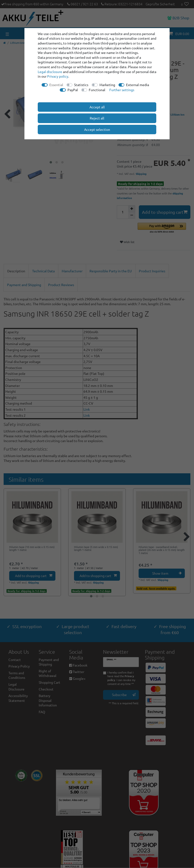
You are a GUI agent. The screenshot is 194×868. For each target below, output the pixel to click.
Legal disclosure (50, 72)
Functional (97, 90)
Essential (56, 85)
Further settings (122, 90)
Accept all (97, 107)
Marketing (107, 85)
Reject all (97, 118)
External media (138, 85)
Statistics (81, 85)
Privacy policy (58, 76)
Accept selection (97, 129)
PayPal (73, 90)
